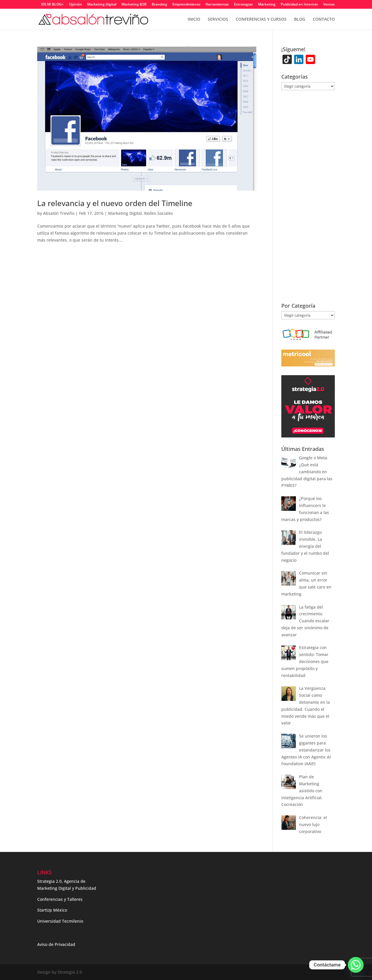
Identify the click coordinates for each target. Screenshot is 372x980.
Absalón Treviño (59, 213)
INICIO (194, 20)
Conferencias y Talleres (60, 899)
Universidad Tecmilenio (60, 921)
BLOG (300, 20)
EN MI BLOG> (52, 5)
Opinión (75, 5)
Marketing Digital (102, 5)
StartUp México (52, 910)
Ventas (329, 5)
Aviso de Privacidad (56, 944)
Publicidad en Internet (299, 5)
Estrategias (243, 5)
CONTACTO (324, 20)
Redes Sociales (159, 213)
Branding (159, 5)
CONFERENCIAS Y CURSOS (261, 20)
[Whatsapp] (356, 965)
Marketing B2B (134, 5)
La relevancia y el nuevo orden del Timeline (115, 203)
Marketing (267, 5)
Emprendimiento (186, 5)
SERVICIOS (218, 20)
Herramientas (217, 5)
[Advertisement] (308, 200)
